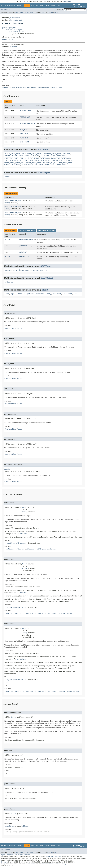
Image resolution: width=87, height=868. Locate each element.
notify (48, 294)
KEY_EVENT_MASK (26, 160)
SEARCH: (60, 10)
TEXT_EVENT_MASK (65, 163)
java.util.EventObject (14, 30)
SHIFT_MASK (25, 142)
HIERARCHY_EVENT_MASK (14, 158)
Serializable (8, 40)
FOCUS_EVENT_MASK (32, 156)
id (25, 158)
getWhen (23, 252)
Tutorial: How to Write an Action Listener (32, 88)
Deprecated (45, 5)
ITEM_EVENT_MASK (11, 160)
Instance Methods (27, 231)
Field (17, 12)
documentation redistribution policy (53, 864)
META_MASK (24, 138)
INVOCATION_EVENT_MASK (61, 158)
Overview (4, 5)
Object (18, 201)
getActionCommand (27, 240)
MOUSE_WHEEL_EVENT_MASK (14, 163)
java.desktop (15, 18)
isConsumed (24, 270)
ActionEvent (9, 201)
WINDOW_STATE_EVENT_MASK (55, 165)
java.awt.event (16, 20)
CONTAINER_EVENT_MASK (14, 156)
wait (65, 294)
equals (14, 294)
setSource (34, 270)
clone (7, 294)
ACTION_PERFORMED (27, 123)
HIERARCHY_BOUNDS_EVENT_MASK (53, 156)
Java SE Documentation (53, 857)
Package (20, 5)
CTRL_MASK (24, 134)
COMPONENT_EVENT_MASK (52, 154)
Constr (23, 12)
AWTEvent (13, 47)
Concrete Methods (46, 231)
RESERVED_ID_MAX (50, 163)
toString (44, 270)
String (7, 203)
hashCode (40, 294)
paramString (24, 256)
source (7, 177)
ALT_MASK (24, 130)
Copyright (4, 862)
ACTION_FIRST (26, 111)
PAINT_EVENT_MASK (34, 163)
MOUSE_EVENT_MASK (42, 160)
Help (58, 5)
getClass (31, 294)
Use (33, 5)
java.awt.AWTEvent (17, 32)
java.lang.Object (9, 28)
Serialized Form (56, 88)
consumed (66, 154)
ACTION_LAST (25, 117)
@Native (8, 469)
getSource (9, 282)
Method (30, 12)
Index (53, 5)
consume (8, 270)
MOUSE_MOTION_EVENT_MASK (61, 160)
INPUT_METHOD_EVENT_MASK (39, 158)
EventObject (44, 173)
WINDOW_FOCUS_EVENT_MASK (32, 165)
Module (12, 5)
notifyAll (57, 294)
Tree (37, 5)
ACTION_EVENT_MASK (12, 154)
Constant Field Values (13, 328)
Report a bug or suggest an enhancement (15, 855)
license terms (66, 1)
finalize (22, 294)
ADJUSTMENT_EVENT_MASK (31, 154)
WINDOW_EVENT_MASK (12, 165)
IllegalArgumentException (15, 543)
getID (15, 270)
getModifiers (25, 246)
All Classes (5, 9)
